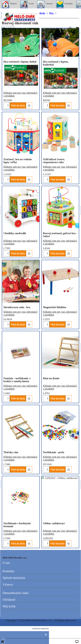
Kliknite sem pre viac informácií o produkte (20, 313)
